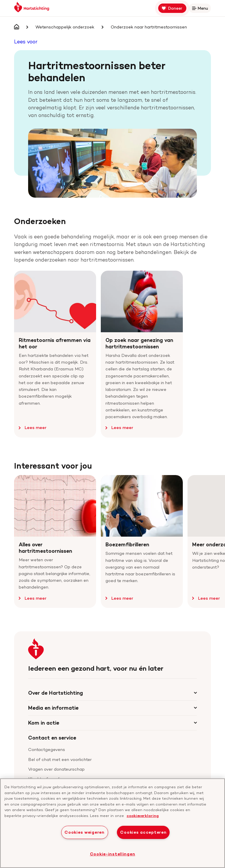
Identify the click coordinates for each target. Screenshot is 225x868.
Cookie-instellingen (113, 854)
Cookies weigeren (85, 832)
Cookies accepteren (143, 832)
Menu (201, 9)
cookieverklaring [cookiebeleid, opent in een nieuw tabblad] (143, 816)
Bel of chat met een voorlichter (60, 759)
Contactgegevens (47, 750)
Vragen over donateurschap (56, 769)
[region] (112, 823)
